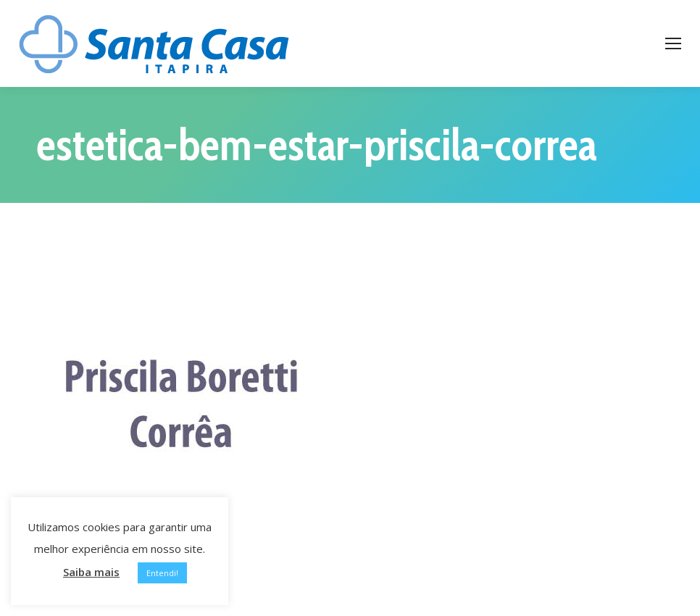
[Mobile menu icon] (673, 43)
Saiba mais (91, 572)
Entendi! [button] (162, 573)
